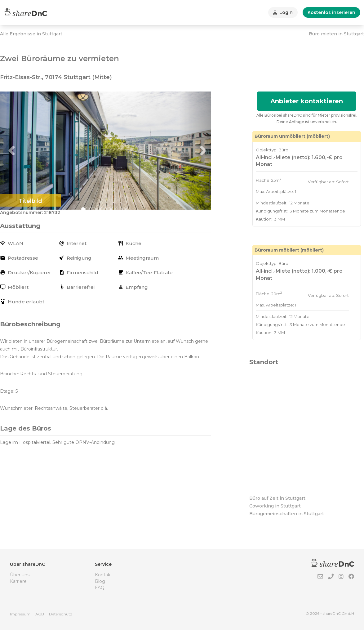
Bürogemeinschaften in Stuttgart (287, 514)
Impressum (20, 614)
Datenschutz (61, 614)
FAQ (100, 588)
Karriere (18, 581)
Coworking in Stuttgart (275, 506)
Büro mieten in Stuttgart (336, 34)
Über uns (20, 575)
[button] (16, 151)
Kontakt (104, 575)
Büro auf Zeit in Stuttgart (277, 498)
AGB (40, 614)
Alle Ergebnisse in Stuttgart (31, 34)
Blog (100, 581)
